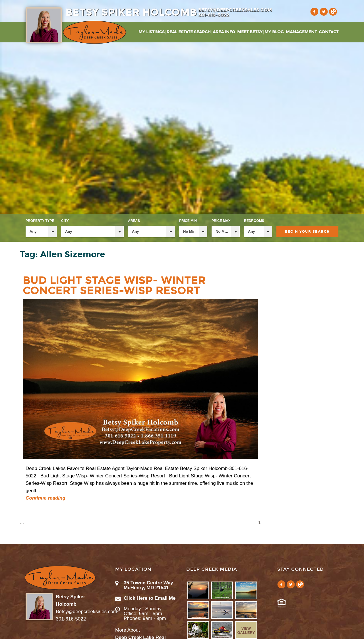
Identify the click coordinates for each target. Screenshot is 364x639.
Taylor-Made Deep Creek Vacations (95, 32)
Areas (134, 221)
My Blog (274, 32)
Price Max (221, 221)
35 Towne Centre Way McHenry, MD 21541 (148, 585)
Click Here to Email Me (150, 598)
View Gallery (246, 630)
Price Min (188, 221)
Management (301, 32)
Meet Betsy (250, 32)
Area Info (224, 32)
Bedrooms (254, 221)
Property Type (40, 221)
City (65, 221)
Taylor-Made (60, 578)
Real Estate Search (189, 32)
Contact (329, 32)
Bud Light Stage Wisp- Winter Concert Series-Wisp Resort (114, 286)
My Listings (152, 32)
